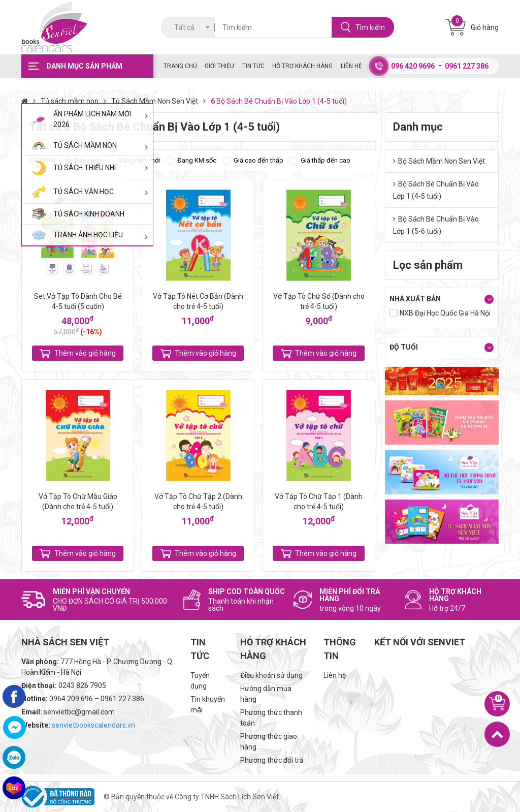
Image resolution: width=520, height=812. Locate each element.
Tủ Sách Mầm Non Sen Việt (161, 101)
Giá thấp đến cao (326, 160)
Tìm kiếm (363, 27)
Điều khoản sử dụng (271, 675)
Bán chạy (88, 160)
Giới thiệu (219, 66)
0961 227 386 (467, 66)
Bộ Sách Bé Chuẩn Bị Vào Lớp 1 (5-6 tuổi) (436, 225)
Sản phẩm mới (139, 160)
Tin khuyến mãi (208, 705)
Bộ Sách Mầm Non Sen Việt (439, 161)
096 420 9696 (413, 66)
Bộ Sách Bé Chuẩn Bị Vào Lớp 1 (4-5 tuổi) (436, 190)
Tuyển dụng (200, 681)
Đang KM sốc (197, 160)
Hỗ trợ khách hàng (302, 66)
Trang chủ (180, 66)
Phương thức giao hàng (269, 742)
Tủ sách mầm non (76, 101)
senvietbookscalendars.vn (93, 725)
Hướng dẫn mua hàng (266, 694)
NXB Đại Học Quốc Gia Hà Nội (445, 313)
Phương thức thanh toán (271, 718)
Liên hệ (351, 66)
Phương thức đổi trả (272, 760)
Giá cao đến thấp (258, 160)
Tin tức (253, 66)
